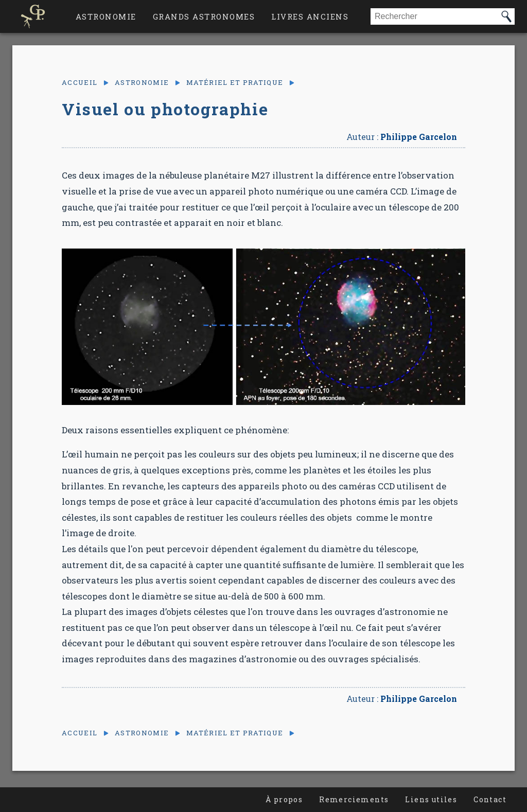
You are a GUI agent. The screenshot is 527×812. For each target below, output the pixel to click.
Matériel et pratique (235, 83)
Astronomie (106, 16)
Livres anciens (310, 16)
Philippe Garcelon (419, 137)
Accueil (80, 83)
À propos (284, 799)
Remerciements (354, 799)
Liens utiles (431, 799)
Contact (490, 799)
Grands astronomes (204, 16)
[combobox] (434, 16)
